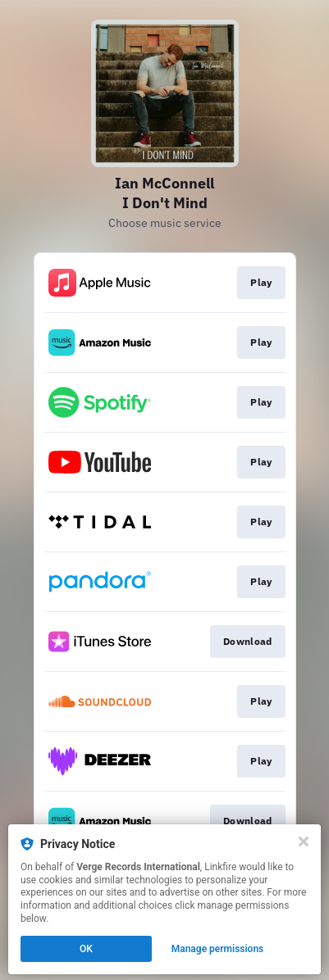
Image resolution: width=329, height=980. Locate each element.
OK (86, 949)
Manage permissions (218, 949)
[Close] (304, 842)
